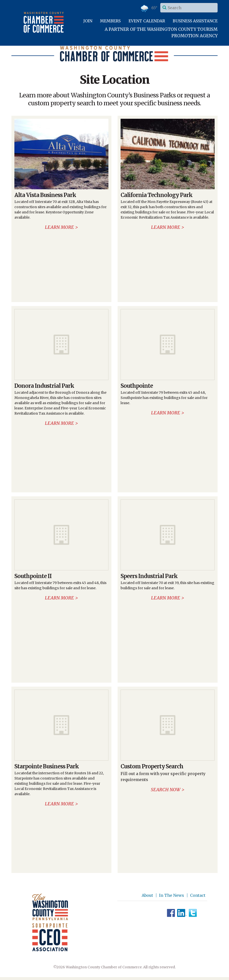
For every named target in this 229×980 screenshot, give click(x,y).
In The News (172, 895)
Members (110, 21)
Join (88, 21)
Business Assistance (195, 21)
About (147, 895)
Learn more (59, 227)
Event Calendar (147, 21)
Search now (166, 790)
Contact (198, 895)
